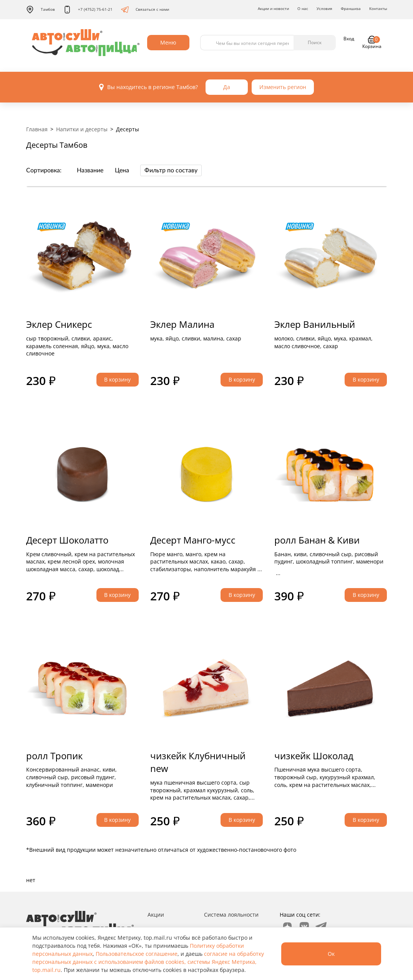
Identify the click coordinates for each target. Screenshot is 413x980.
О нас (303, 8)
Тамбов (41, 10)
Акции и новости (273, 8)
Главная (37, 129)
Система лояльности (231, 915)
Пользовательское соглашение (137, 954)
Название (90, 170)
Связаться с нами (145, 10)
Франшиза (351, 8)
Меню (168, 42)
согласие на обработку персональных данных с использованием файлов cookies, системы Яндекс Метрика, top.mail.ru (148, 962)
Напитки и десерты (82, 129)
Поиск (315, 42)
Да (227, 87)
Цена (122, 170)
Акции (156, 915)
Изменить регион (283, 87)
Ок (331, 954)
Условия (324, 8)
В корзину (117, 379)
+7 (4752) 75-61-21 (88, 10)
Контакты (378, 8)
